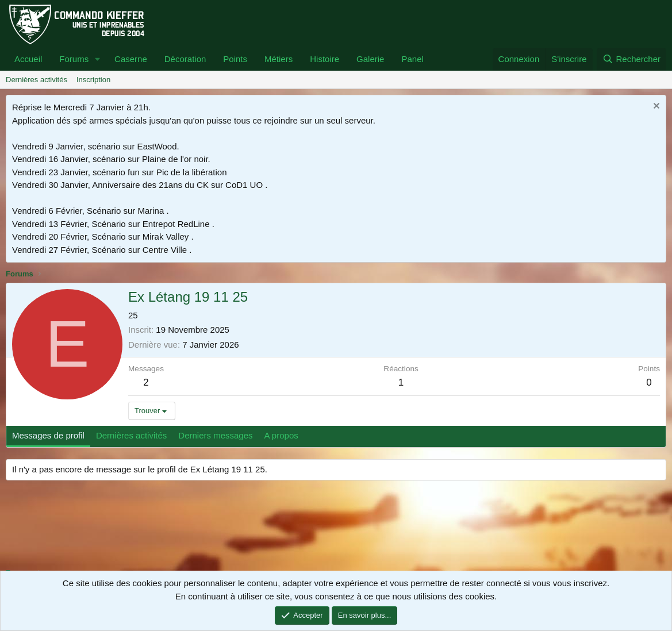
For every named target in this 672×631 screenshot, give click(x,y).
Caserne (131, 59)
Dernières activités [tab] (131, 435)
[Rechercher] (631, 59)
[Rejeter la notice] (655, 107)
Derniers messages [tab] (215, 435)
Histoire (325, 59)
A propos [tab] (281, 435)
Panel (412, 59)
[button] (98, 59)
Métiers (279, 59)
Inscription (93, 80)
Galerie (370, 59)
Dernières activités (37, 80)
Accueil (28, 59)
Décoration (185, 59)
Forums (74, 59)
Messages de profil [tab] (48, 435)
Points (235, 59)
